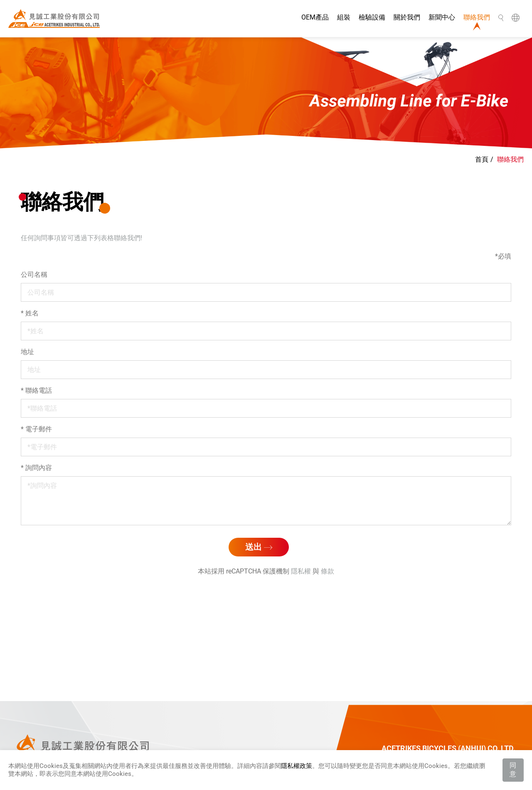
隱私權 (301, 571)
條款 (328, 571)
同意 (513, 770)
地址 (27, 352)
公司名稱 (34, 274)
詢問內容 (36, 468)
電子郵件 (36, 429)
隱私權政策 (297, 766)
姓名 (30, 313)
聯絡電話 (36, 390)
